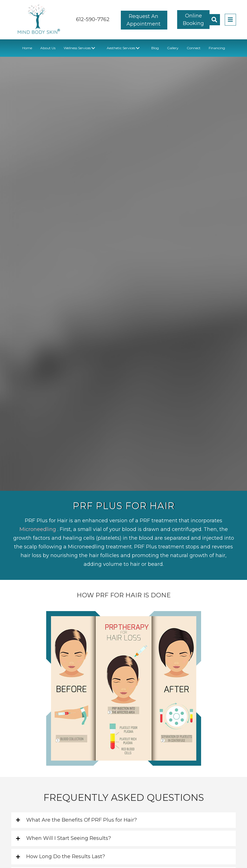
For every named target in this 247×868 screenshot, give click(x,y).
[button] (144, 20)
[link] (27, 48)
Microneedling (38, 529)
